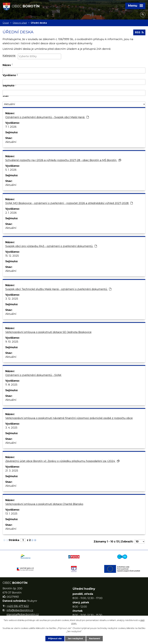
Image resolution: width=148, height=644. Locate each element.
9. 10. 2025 (12, 342)
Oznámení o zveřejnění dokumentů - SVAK (33, 375)
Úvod (6, 23)
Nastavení (95, 639)
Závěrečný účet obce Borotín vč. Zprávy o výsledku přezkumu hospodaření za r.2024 (62, 461)
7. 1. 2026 (11, 127)
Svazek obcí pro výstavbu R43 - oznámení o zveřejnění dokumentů (51, 246)
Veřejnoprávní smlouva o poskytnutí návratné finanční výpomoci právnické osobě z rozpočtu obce (69, 418)
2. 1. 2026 (11, 213)
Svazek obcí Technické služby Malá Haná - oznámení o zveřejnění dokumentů (58, 289)
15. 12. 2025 (12, 256)
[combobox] (39, 56)
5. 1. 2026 (11, 170)
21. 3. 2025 (12, 471)
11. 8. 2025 (11, 385)
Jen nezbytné (75, 639)
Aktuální (11, 142)
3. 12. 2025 (12, 299)
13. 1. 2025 (11, 514)
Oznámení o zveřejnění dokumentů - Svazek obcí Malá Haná (47, 117)
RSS (139, 32)
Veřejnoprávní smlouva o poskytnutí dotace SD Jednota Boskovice (48, 332)
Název (7, 65)
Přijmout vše (55, 639)
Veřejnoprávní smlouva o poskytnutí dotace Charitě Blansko (44, 504)
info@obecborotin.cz (20, 610)
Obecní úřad (20, 23)
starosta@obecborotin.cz (23, 614)
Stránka (14, 540)
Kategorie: (9, 56)
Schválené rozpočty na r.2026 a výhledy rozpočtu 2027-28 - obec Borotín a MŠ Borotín (63, 160)
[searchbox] (39, 56)
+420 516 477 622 (18, 606)
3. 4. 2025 (11, 428)
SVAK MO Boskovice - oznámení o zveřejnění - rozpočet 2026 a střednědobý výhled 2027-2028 (69, 203)
